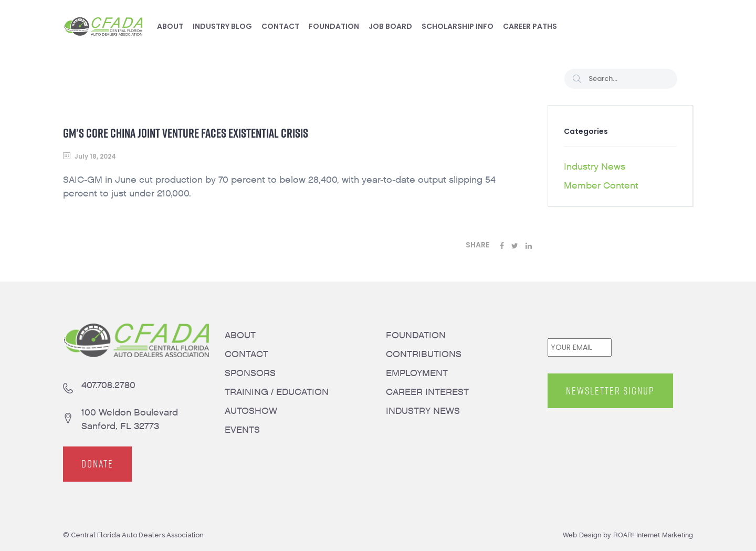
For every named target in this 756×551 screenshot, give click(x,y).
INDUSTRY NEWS (423, 411)
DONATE (97, 464)
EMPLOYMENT (417, 373)
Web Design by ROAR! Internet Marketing (628, 535)
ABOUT (240, 335)
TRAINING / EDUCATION (277, 392)
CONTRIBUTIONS (424, 354)
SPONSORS (250, 373)
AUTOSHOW (251, 411)
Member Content (601, 186)
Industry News (595, 167)
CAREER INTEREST (427, 392)
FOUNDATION (416, 335)
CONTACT (246, 354)
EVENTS (242, 430)
